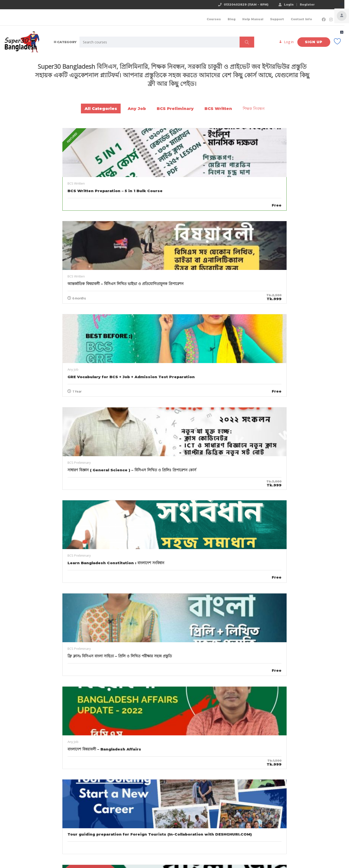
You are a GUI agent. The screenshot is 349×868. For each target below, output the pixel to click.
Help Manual (243, 16)
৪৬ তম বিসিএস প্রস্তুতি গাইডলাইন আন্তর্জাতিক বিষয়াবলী (69, 690)
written (89, 701)
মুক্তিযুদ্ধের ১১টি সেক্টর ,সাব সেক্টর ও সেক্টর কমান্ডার (266, 785)
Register (302, 5)
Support (267, 16)
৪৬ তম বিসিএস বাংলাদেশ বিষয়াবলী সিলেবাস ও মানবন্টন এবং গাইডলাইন (167, 690)
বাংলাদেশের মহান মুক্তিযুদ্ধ (85, 790)
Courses (204, 16)
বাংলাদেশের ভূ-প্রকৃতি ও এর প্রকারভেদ (265, 688)
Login (281, 4)
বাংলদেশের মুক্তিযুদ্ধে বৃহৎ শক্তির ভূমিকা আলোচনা (167, 785)
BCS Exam (51, 701)
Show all (175, 610)
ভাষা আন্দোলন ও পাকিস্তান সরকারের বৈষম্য (69, 782)
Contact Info (291, 16)
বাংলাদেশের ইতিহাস (282, 796)
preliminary (72, 701)
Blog (222, 16)
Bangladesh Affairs (266, 695)
